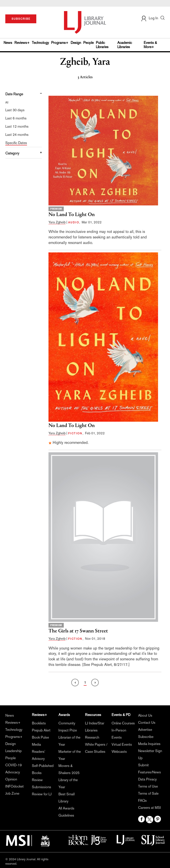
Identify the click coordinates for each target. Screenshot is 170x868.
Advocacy (13, 772)
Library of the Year (68, 783)
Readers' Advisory (39, 755)
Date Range (14, 94)
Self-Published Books (43, 769)
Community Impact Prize (68, 727)
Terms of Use (148, 786)
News (8, 43)
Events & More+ (150, 45)
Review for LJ (42, 794)
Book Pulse (40, 737)
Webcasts (119, 752)
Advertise (145, 730)
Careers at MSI (150, 808)
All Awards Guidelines (66, 812)
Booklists (39, 723)
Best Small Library (67, 798)
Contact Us (147, 723)
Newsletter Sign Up (150, 754)
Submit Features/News (150, 769)
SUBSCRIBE (21, 19)
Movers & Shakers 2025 (69, 769)
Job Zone (12, 793)
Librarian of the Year (69, 741)
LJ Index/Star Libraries (95, 727)
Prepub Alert (41, 730)
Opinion (11, 779)
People (88, 43)
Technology (40, 43)
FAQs (142, 801)
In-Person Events (119, 734)
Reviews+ (22, 43)
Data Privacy (147, 779)
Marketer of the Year (70, 755)
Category (12, 153)
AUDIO (74, 222)
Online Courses (123, 723)
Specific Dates (16, 143)
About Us (145, 715)
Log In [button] (149, 18)
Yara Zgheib (57, 222)
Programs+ (60, 43)
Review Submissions (42, 783)
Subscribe (146, 737)
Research (92, 737)
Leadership (14, 751)
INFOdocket (14, 786)
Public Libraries (102, 45)
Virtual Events (122, 744)
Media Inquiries (149, 744)
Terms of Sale (148, 793)
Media (36, 744)
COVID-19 (14, 765)
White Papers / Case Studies (96, 748)
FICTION (75, 433)
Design (76, 43)
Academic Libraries (125, 45)
